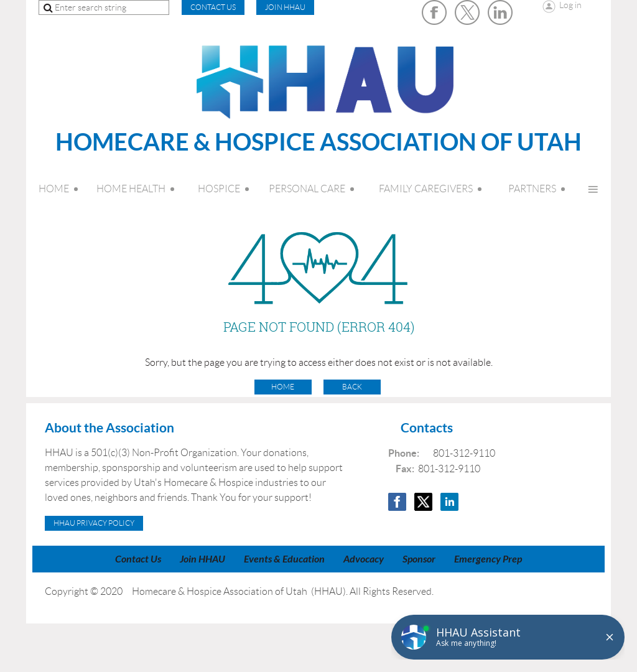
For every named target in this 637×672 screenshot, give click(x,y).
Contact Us (138, 559)
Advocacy (364, 559)
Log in (570, 5)
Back (352, 387)
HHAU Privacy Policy (94, 523)
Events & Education (284, 559)
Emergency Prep (488, 559)
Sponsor (419, 559)
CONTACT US (213, 7)
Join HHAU (285, 7)
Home (283, 387)
